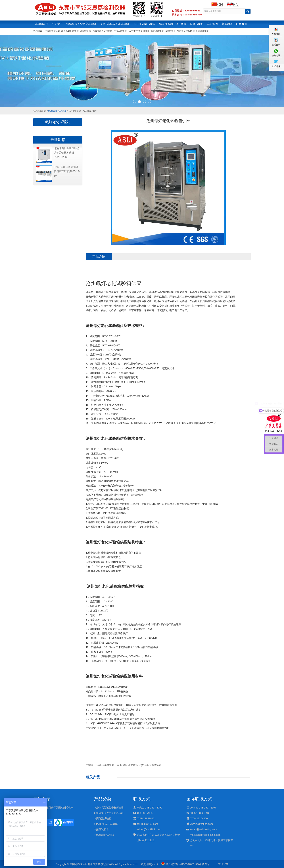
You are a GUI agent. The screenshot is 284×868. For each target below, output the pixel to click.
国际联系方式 (199, 799)
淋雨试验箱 (85, 31)
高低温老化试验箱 (70, 31)
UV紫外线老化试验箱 (102, 31)
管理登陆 (223, 864)
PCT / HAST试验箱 (144, 24)
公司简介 (57, 24)
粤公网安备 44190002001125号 (181, 864)
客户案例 (213, 24)
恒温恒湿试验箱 (201, 31)
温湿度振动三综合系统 (173, 24)
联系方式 (142, 799)
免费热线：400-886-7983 (186, 11)
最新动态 (58, 140)
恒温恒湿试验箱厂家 (108, 765)
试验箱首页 (42, 24)
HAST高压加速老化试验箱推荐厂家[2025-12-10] (67, 171)
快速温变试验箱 (52, 31)
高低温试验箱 (157, 31)
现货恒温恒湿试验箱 (150, 765)
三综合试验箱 (120, 31)
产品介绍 (99, 257)
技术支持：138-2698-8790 (187, 15)
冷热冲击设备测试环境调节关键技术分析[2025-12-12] (66, 153)
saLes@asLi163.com (149, 829)
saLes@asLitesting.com (203, 829)
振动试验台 (197, 24)
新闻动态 (227, 24)
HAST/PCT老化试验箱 (138, 31)
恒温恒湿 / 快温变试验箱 (81, 24)
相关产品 (93, 777)
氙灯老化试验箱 (185, 31)
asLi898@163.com (147, 824)
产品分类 (103, 799)
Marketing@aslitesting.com (205, 835)
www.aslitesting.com (201, 824)
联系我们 (242, 24)
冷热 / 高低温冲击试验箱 (114, 24)
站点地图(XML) (149, 864)
